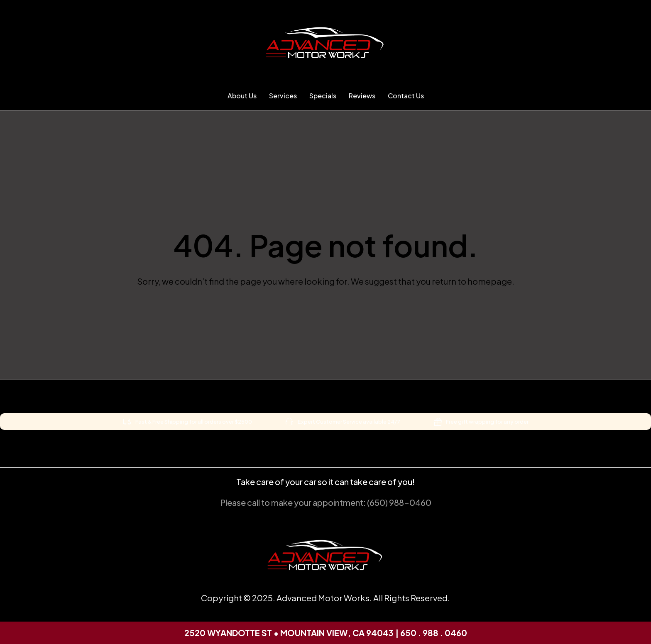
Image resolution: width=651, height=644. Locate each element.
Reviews (362, 96)
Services (283, 96)
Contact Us (406, 96)
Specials (323, 96)
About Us (242, 96)
